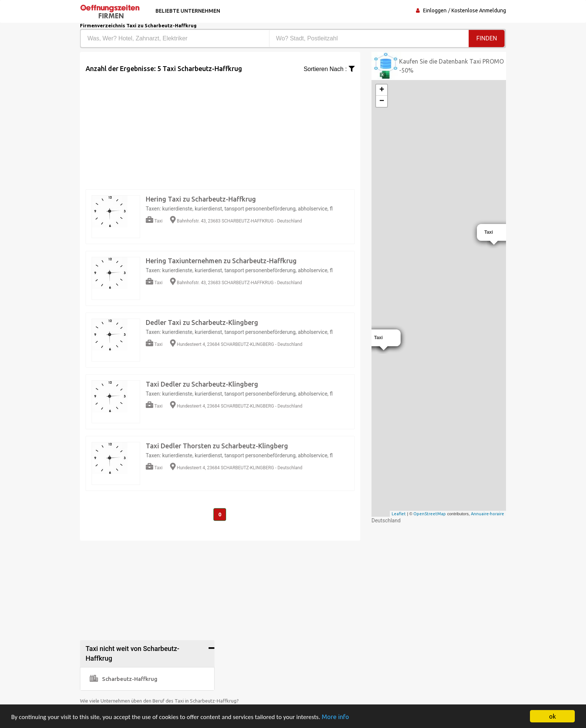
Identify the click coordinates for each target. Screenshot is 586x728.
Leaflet (399, 514)
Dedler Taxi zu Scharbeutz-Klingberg (202, 322)
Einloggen (435, 10)
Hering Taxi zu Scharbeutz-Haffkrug (201, 199)
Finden (487, 38)
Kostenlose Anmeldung (479, 10)
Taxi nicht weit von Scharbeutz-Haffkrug (132, 653)
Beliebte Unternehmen (188, 11)
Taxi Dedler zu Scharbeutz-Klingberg (202, 384)
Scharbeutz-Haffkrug (124, 679)
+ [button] (382, 90)
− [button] (382, 101)
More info (335, 717)
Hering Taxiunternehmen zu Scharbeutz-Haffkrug (221, 261)
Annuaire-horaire (488, 514)
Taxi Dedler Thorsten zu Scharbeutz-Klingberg (217, 446)
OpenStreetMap (430, 514)
